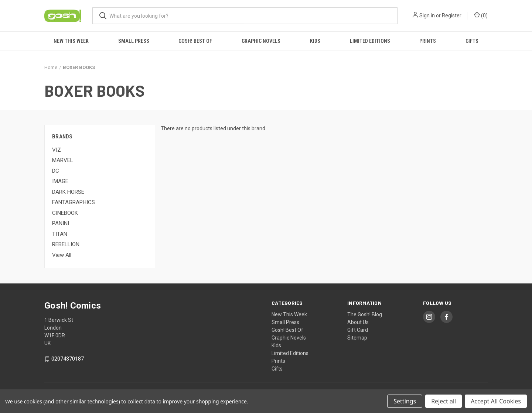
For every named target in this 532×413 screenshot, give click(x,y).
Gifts (472, 41)
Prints (428, 41)
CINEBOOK (65, 213)
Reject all (444, 401)
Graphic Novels (261, 41)
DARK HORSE (68, 192)
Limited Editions (370, 41)
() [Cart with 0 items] (481, 15)
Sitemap (357, 338)
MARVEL (63, 160)
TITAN (60, 234)
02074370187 (68, 359)
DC (56, 171)
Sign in (427, 16)
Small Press (134, 41)
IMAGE (60, 181)
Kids (315, 41)
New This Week (71, 41)
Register (452, 16)
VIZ (57, 150)
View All (62, 255)
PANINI (61, 223)
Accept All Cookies (496, 401)
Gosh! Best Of (195, 41)
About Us (358, 322)
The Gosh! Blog (365, 314)
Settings (405, 401)
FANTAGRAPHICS (74, 202)
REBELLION (66, 244)
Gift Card (358, 330)
